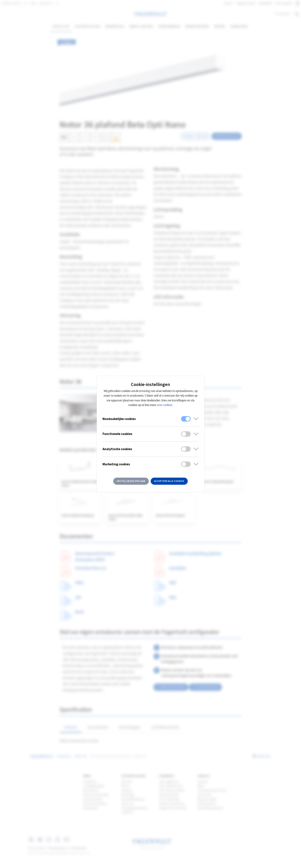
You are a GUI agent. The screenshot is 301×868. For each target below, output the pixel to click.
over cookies (165, 405)
